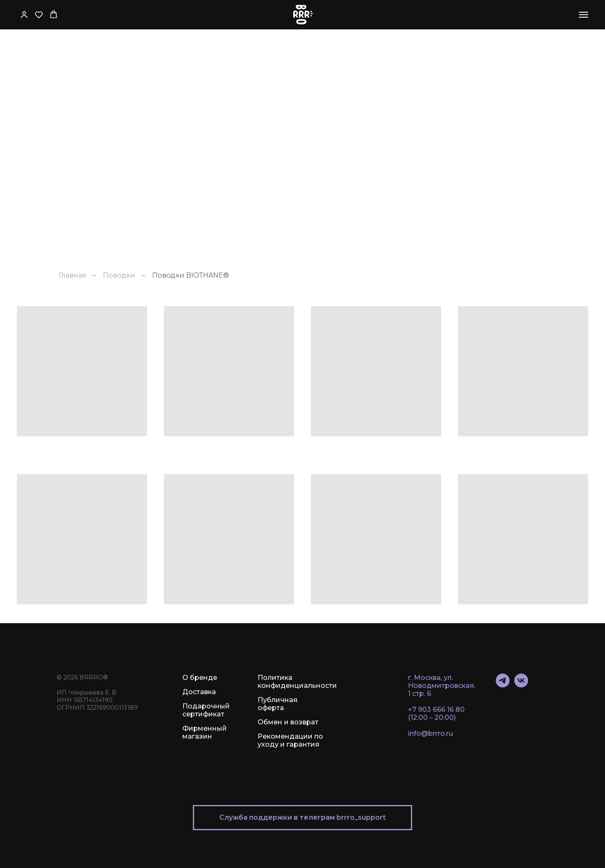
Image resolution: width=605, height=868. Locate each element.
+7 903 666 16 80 (436, 709)
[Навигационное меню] (584, 15)
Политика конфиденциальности (297, 682)
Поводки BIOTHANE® (191, 275)
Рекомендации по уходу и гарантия (290, 740)
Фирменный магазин (205, 732)
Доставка (199, 692)
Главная (72, 275)
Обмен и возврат (288, 722)
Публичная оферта (278, 704)
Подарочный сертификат (206, 710)
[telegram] (503, 685)
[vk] (521, 685)
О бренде (200, 678)
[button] (24, 14)
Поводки (119, 275)
